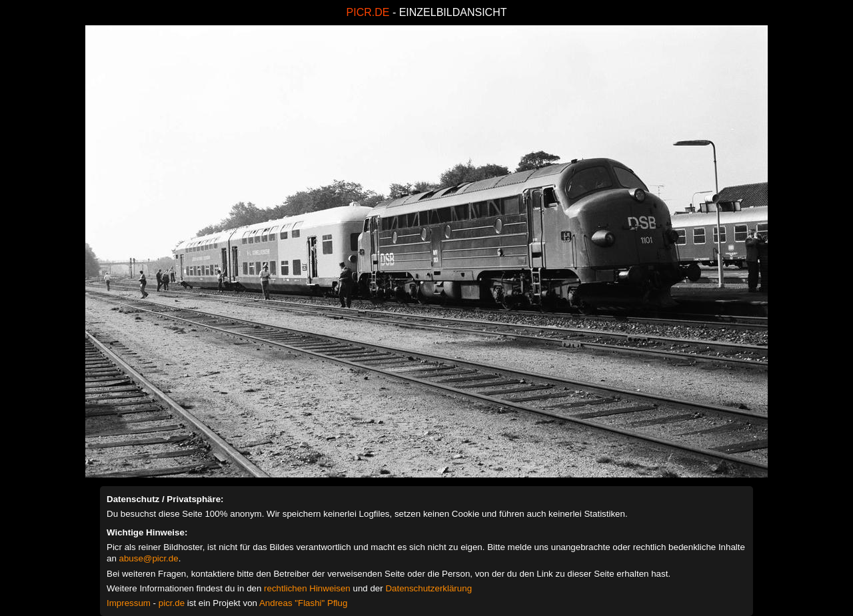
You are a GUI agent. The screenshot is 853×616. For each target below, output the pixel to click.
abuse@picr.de (149, 558)
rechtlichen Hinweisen (307, 588)
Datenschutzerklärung (428, 588)
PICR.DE (368, 12)
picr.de (172, 603)
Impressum (129, 603)
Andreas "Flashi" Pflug (303, 603)
